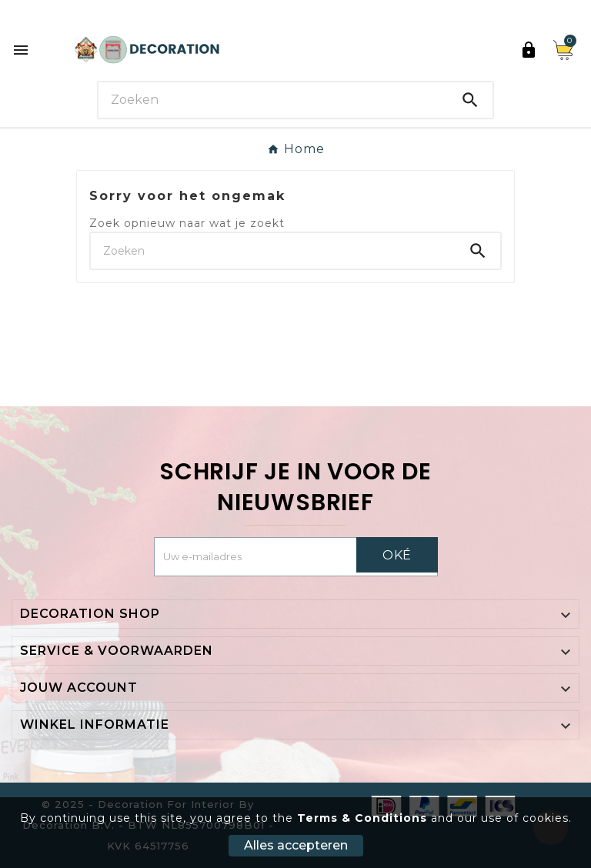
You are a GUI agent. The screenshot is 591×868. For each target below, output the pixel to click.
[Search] (274, 100)
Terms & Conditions (362, 818)
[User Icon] (529, 50)
